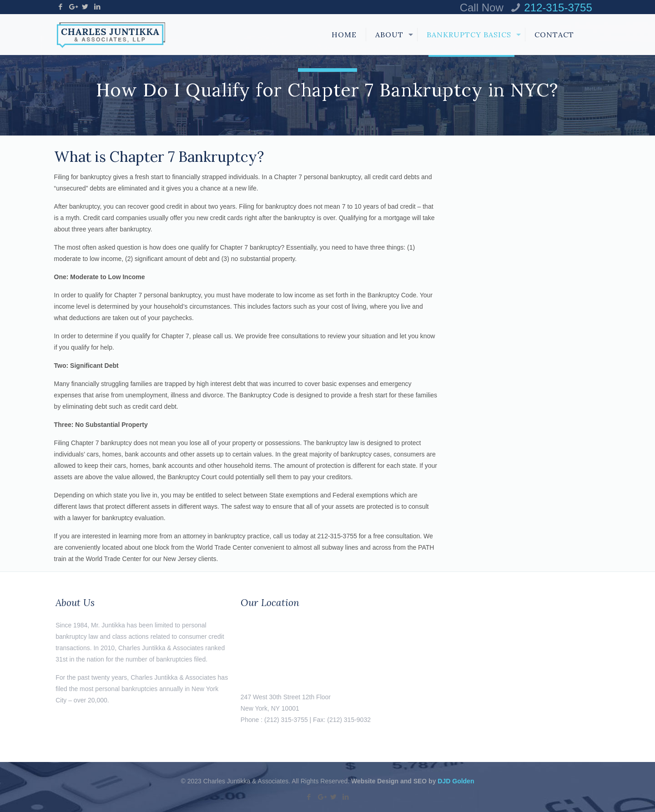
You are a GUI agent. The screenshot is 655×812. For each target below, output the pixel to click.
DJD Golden (456, 781)
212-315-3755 (558, 8)
